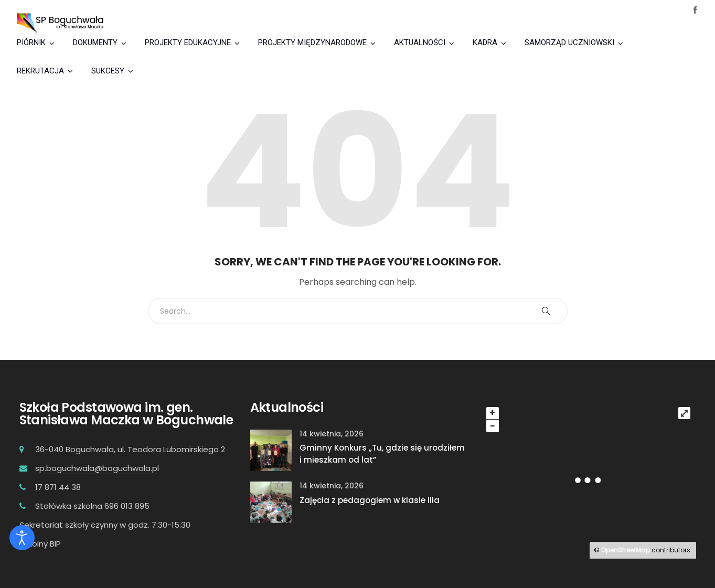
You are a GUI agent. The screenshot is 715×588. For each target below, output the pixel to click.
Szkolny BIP (40, 544)
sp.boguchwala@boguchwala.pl (97, 468)
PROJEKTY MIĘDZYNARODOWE (312, 42)
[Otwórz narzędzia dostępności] (22, 538)
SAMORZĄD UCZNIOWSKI (569, 42)
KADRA (485, 42)
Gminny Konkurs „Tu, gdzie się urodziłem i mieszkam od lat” (382, 454)
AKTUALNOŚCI (420, 42)
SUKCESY (108, 71)
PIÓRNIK (31, 42)
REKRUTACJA (40, 71)
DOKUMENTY (95, 42)
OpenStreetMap (626, 550)
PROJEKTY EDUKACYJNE (188, 42)
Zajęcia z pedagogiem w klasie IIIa (370, 500)
